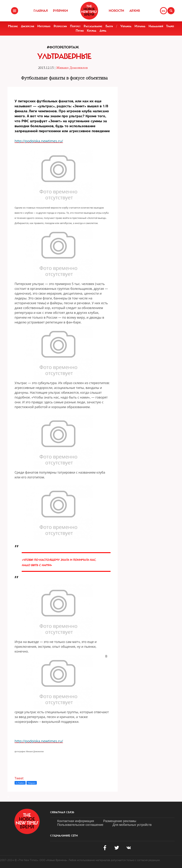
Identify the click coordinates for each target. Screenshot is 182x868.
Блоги (109, 26)
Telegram (32, 783)
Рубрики (60, 11)
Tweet (19, 778)
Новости (116, 11)
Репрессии (60, 26)
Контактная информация (76, 821)
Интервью (44, 26)
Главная (41, 11)
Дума (103, 31)
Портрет (75, 26)
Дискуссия (28, 26)
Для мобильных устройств (132, 825)
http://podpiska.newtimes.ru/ (39, 141)
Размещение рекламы (120, 821)
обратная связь (62, 812)
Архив (135, 11)
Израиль (140, 26)
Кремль (92, 31)
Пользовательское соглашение (80, 825)
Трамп (170, 26)
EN (163, 11)
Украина (126, 26)
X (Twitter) (20, 783)
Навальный (156, 26)
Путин (80, 31)
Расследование (93, 26)
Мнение (13, 26)
